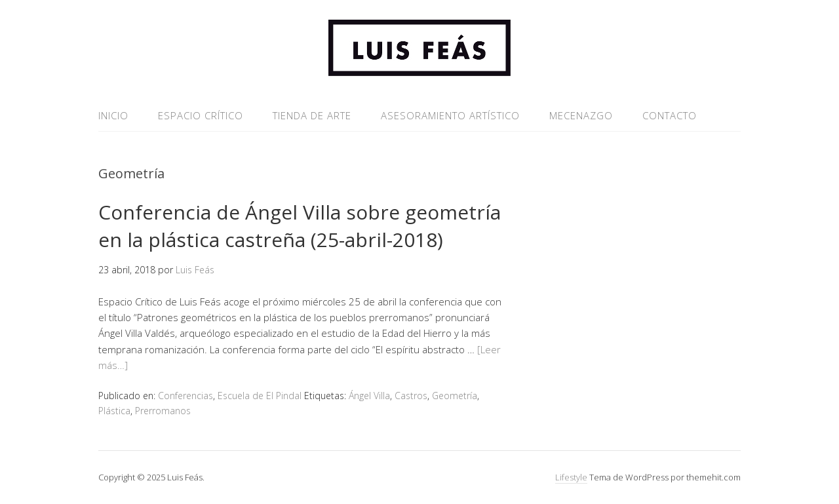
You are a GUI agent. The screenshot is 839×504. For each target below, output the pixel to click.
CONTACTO (670, 115)
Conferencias (185, 396)
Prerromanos (163, 411)
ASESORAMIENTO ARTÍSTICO (450, 115)
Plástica (114, 411)
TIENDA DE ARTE (312, 115)
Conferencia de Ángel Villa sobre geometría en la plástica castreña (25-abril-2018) (300, 226)
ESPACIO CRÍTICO (201, 115)
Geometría (455, 396)
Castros (411, 396)
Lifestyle (571, 477)
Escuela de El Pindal (260, 396)
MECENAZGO (581, 115)
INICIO (113, 115)
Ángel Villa (369, 396)
